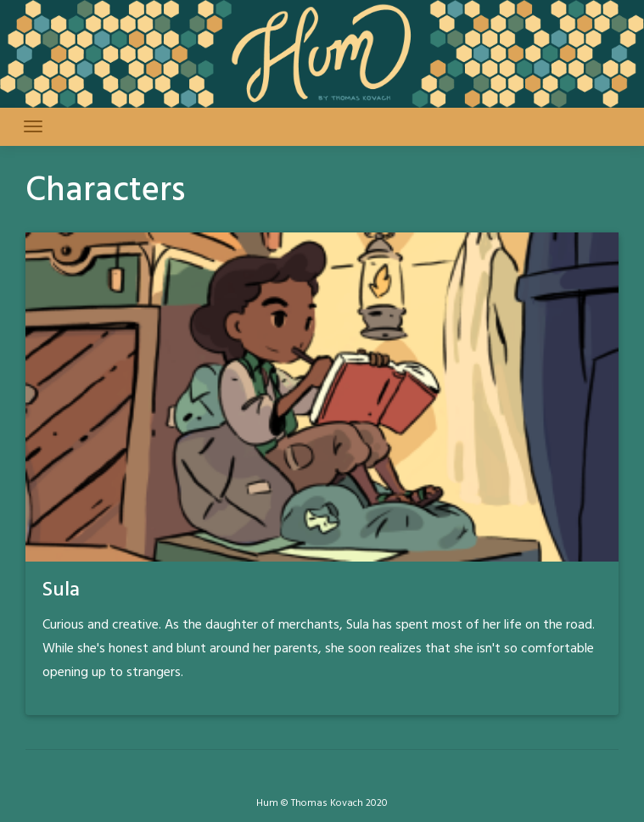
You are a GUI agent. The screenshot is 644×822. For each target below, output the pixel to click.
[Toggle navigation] (33, 126)
